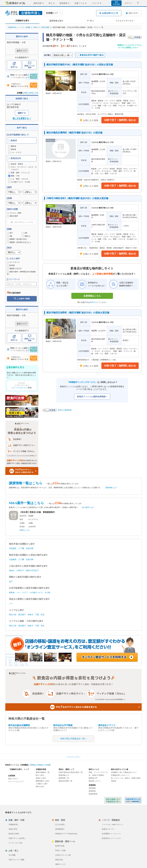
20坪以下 (20, 571)
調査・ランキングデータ (98, 772)
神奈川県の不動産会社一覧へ (73, 739)
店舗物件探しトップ (15, 27)
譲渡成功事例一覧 (65, 781)
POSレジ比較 (61, 850)
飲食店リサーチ (108, 829)
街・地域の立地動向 (96, 775)
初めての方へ (13, 779)
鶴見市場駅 (45, 27)
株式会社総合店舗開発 (19, 725)
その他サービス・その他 (40, 592)
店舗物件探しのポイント (120, 775)
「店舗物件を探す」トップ (19, 769)
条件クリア (22, 51)
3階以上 (26, 236)
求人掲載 (12, 855)
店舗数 (22, 523)
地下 (10, 233)
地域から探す (41, 778)
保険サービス (60, 864)
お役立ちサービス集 (63, 855)
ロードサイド (13, 262)
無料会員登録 (116, 3)
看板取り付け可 (14, 269)
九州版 (47, 765)
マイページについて (16, 782)
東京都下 (22, 615)
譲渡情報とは (64, 775)
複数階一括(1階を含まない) (19, 242)
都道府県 (23, 516)
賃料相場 (92, 788)
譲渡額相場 (93, 794)
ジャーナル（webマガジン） (113, 824)
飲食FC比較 (60, 846)
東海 (31, 93)
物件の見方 (40, 787)
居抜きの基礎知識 (65, 410)
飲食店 (13, 140)
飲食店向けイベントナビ (111, 838)
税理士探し (60, 860)
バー (11, 604)
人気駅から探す (42, 784)
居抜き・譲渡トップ (66, 769)
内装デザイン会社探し (17, 838)
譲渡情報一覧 (64, 778)
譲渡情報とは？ (111, 488)
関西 (26, 93)
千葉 (37, 615)
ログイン (93, 302)
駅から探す (40, 775)
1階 (24, 233)
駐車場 (11, 265)
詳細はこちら (25, 530)
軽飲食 (12, 149)
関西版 (33, 765)
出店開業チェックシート (111, 834)
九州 (36, 93)
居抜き (12, 571)
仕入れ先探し (60, 824)
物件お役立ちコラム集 (120, 769)
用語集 (114, 781)
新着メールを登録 (30, 65)
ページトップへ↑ (73, 757)
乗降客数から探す (43, 781)
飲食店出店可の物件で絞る (90, 55)
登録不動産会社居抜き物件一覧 (71, 772)
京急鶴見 (13, 548)
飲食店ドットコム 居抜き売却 (133, 800)
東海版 (40, 765)
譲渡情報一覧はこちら (26, 483)
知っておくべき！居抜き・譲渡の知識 (126, 778)
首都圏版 (25, 765)
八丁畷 (21, 548)
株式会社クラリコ (107, 725)
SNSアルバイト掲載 (16, 860)
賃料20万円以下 (32, 571)
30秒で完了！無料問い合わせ (120, 120)
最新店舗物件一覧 (43, 772)
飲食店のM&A (14, 834)
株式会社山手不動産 (63, 725)
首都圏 (28, 27)
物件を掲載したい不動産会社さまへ (113, 800)
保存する (14, 65)
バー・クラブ (15, 153)
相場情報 (92, 785)
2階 (10, 236)
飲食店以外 (15, 158)
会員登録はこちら (92, 296)
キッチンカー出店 (16, 843)
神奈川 (36, 27)
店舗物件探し (14, 824)
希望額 (22, 527)
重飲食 (12, 146)
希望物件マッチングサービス (82, 382)
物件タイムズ (94, 769)
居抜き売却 (13, 829)
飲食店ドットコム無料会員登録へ (92, 397)
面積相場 (92, 791)
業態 (21, 519)
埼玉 (43, 615)
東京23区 (13, 615)
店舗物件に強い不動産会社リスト (124, 772)
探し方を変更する (22, 118)
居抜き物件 (12, 216)
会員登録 (12, 776)
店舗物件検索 (41, 769)
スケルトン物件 (14, 213)
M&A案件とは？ (88, 507)
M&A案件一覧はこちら (26, 503)
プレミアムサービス (20, 388)
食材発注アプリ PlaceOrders (66, 834)
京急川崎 (30, 548)
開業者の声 (93, 778)
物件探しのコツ (95, 781)
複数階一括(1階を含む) (17, 239)
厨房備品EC (60, 829)
